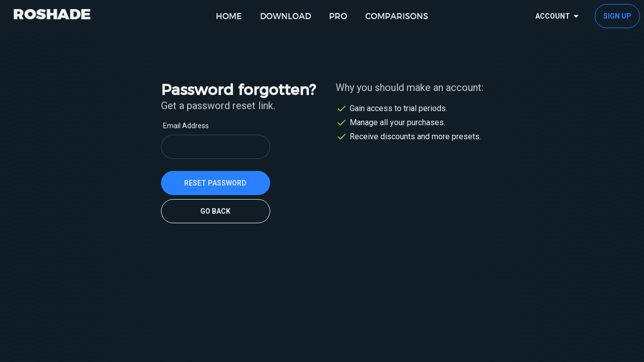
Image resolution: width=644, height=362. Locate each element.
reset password (215, 183)
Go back (215, 211)
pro (338, 16)
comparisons (397, 16)
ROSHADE (52, 14)
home (229, 16)
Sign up (617, 16)
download (286, 16)
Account (559, 16)
